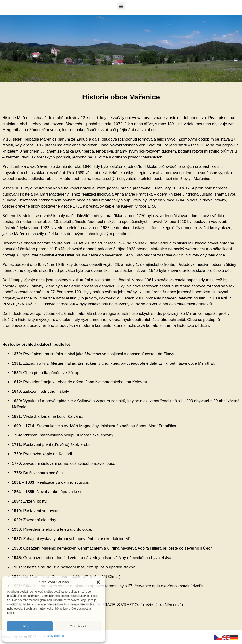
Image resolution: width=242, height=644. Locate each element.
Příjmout (30, 626)
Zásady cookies (54, 636)
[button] (98, 582)
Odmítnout (78, 626)
